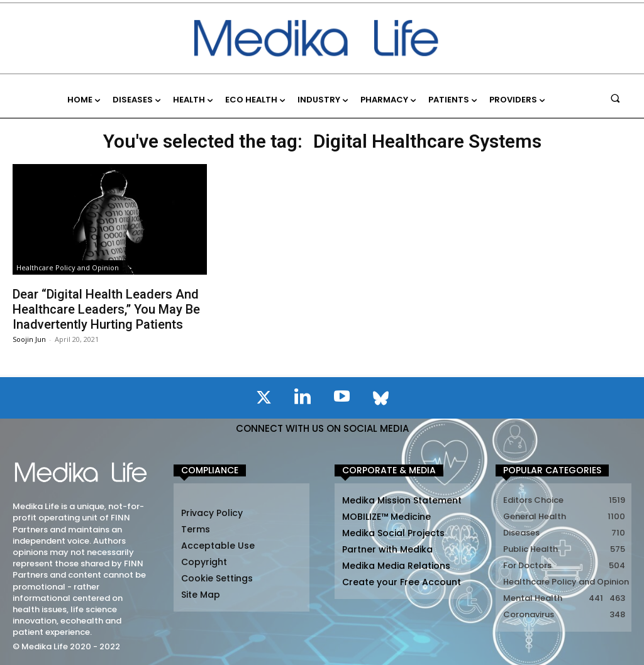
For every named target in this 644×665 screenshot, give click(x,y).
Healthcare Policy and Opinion (68, 267)
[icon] (264, 400)
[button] (615, 98)
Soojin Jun (29, 339)
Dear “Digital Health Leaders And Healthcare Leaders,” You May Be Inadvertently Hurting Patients (106, 309)
